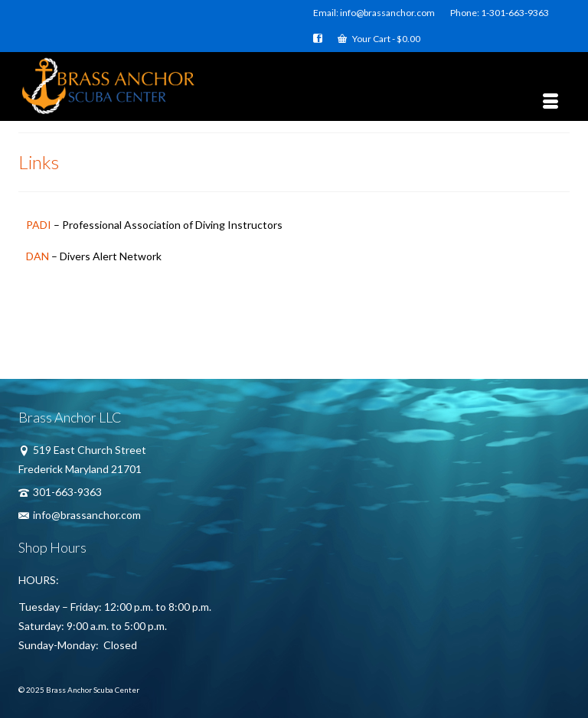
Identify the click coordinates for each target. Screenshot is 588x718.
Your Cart (379, 39)
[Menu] (550, 102)
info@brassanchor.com (80, 515)
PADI (39, 225)
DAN (38, 256)
